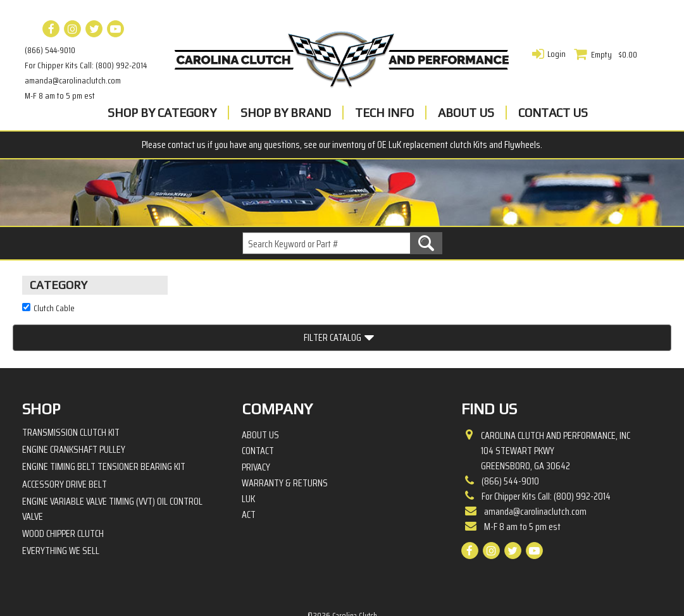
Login (557, 54)
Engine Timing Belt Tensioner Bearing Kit (104, 423)
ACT (249, 471)
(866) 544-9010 (50, 50)
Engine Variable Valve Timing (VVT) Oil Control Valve (112, 465)
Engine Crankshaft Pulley (74, 406)
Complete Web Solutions (375, 584)
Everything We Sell (61, 507)
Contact (258, 407)
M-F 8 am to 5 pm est (60, 95)
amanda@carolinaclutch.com (73, 80)
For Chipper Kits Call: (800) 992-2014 (86, 65)
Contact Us (553, 113)
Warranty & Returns (285, 440)
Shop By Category (162, 113)
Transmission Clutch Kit (71, 389)
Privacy (256, 423)
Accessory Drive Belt (65, 440)
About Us (466, 113)
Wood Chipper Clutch (63, 490)
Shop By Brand (286, 113)
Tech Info (384, 113)
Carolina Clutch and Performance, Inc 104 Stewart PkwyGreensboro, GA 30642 (556, 407)
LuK (248, 455)
